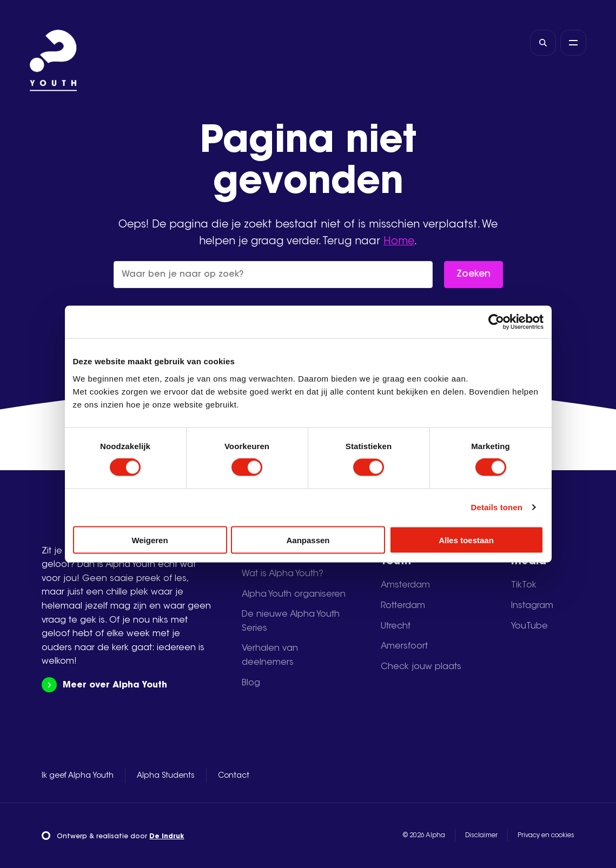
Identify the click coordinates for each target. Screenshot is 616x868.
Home (399, 242)
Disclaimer (481, 836)
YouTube (529, 626)
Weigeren (150, 540)
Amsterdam (405, 585)
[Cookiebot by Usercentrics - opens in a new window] (496, 322)
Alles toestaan (466, 540)
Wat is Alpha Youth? (283, 574)
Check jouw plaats (421, 667)
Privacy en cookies (546, 836)
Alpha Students (166, 776)
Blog (251, 683)
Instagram (532, 606)
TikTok (524, 585)
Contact (234, 776)
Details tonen (497, 507)
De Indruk (167, 837)
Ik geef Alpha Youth (78, 776)
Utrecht (396, 626)
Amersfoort (404, 646)
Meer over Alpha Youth (104, 685)
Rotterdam (403, 606)
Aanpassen (308, 540)
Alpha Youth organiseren (294, 595)
